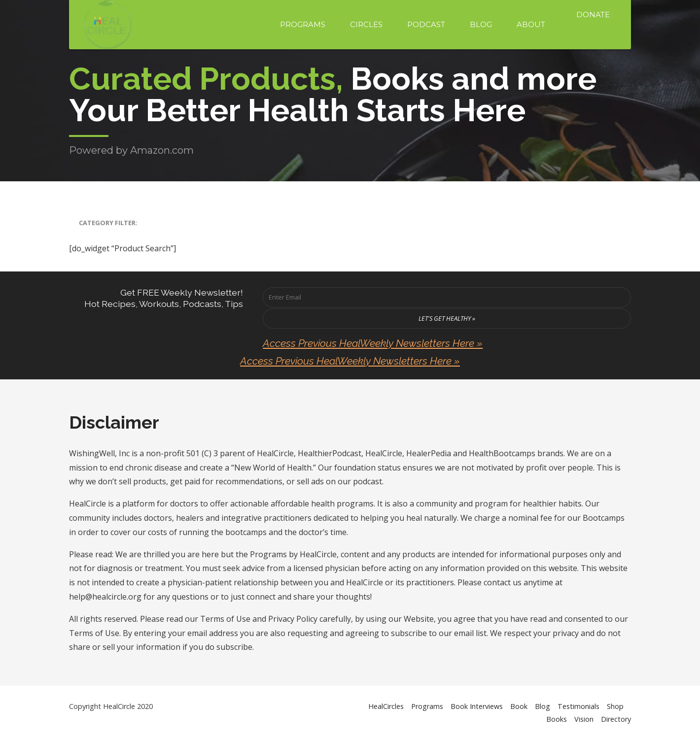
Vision (584, 719)
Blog (481, 24)
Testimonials (578, 706)
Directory (616, 719)
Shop (615, 706)
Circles (366, 24)
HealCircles (386, 706)
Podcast (426, 24)
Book (519, 706)
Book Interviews (477, 706)
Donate (593, 15)
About (531, 24)
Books (557, 719)
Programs (303, 24)
